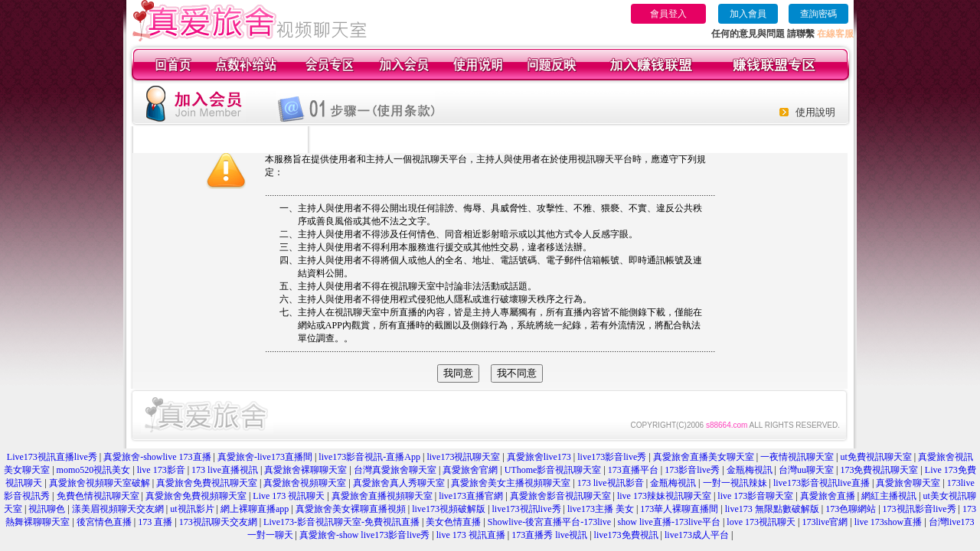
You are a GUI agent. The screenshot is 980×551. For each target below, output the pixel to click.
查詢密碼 (818, 14)
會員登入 (668, 14)
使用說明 (815, 112)
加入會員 (748, 14)
